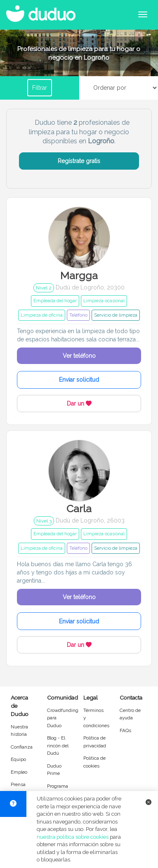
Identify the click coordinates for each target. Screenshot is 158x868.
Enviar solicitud (79, 380)
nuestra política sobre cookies (73, 837)
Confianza (22, 747)
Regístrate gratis (79, 161)
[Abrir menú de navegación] (143, 14)
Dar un (79, 404)
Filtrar (40, 88)
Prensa (18, 784)
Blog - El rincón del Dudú (58, 745)
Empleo (19, 772)
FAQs (125, 730)
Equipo (18, 759)
